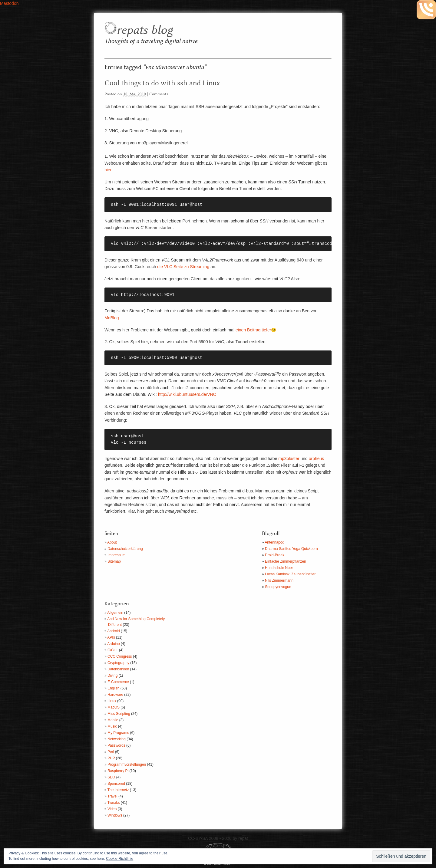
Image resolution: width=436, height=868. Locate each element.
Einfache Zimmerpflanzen (286, 561)
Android (113, 631)
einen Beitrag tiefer (253, 330)
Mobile (113, 720)
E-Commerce (118, 682)
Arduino (113, 644)
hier (108, 170)
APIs (111, 637)
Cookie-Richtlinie (120, 859)
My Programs (118, 733)
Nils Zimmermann (279, 580)
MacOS (114, 707)
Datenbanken (118, 669)
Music (112, 726)
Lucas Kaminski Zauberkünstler (290, 574)
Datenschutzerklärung (125, 549)
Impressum (116, 555)
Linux (112, 701)
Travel (112, 796)
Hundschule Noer (279, 568)
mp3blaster (289, 459)
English (113, 688)
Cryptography (118, 663)
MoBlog (112, 318)
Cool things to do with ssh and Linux (162, 83)
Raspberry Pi (118, 771)
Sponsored (116, 784)
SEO (111, 777)
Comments (159, 94)
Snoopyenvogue (278, 587)
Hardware (115, 695)
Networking (117, 739)
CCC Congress (120, 656)
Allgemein (115, 613)
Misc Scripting (119, 714)
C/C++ (113, 650)
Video (112, 809)
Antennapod (274, 542)
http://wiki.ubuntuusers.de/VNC (187, 394)
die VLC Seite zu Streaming (183, 267)
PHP (111, 758)
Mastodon (9, 3)
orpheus (317, 459)
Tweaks (114, 803)
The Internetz (118, 790)
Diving (112, 676)
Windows (115, 815)
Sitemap (114, 561)
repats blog (145, 30)
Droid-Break (275, 555)
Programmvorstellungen (127, 764)
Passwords (116, 745)
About (112, 542)
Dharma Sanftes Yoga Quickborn (291, 549)
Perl (111, 752)
